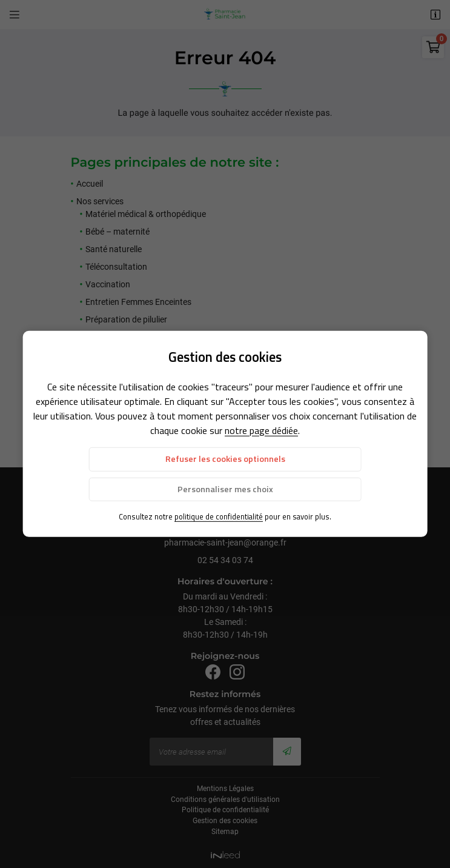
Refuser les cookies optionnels (225, 459)
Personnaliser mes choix (225, 489)
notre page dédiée (261, 430)
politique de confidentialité (219, 516)
